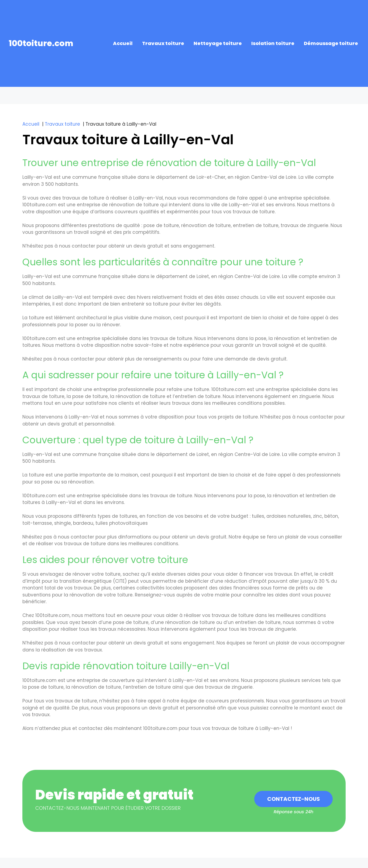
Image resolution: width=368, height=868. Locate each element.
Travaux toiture (163, 43)
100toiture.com (41, 43)
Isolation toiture (273, 43)
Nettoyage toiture (218, 43)
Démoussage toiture (331, 43)
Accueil (123, 43)
